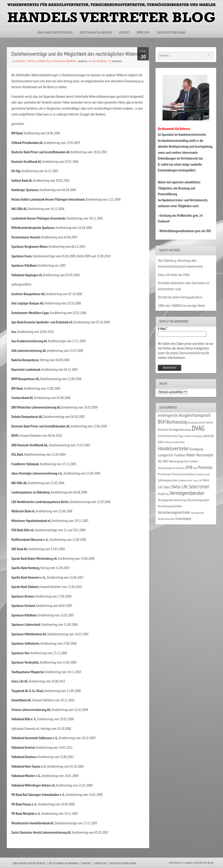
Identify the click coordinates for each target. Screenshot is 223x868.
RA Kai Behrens (98, 61)
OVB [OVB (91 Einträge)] (189, 467)
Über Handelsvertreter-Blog (55, 33)
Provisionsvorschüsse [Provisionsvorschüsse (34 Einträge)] (183, 474)
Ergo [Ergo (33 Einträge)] (181, 436)
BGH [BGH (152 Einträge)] (162, 422)
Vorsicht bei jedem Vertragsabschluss (180, 297)
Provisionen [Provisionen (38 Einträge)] (165, 474)
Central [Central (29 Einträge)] (209, 422)
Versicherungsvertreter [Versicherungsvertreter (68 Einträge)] (174, 512)
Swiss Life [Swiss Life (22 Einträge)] (197, 480)
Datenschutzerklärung (171, 33)
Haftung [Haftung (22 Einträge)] (168, 442)
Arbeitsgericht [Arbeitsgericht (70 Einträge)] (168, 415)
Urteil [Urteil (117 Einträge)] (204, 486)
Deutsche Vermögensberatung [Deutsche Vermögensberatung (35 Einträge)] (174, 430)
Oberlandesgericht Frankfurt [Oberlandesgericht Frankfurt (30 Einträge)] (184, 461)
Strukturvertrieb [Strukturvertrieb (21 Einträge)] (185, 480)
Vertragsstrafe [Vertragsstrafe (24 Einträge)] (197, 513)
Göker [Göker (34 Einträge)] (161, 442)
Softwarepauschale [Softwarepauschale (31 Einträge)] (168, 480)
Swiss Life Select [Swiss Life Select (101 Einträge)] (185, 487)
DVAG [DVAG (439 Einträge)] (198, 428)
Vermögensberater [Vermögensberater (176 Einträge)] (187, 493)
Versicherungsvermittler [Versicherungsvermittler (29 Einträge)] (170, 506)
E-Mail (163, 329)
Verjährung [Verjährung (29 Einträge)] (163, 494)
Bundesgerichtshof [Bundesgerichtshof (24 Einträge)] (196, 422)
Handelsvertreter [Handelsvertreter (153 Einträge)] (173, 448)
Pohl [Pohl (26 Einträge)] (195, 468)
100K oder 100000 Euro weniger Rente (181, 306)
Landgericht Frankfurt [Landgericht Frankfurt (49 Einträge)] (172, 455)
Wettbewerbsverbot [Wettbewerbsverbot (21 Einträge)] (166, 519)
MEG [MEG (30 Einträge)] (160, 461)
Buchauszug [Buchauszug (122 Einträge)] (177, 422)
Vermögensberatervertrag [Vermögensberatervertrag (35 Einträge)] (172, 500)
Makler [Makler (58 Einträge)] (191, 455)
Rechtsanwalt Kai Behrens (96, 33)
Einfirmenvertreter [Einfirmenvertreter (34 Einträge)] (168, 436)
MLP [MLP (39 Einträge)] (166, 461)
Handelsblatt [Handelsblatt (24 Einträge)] (179, 442)
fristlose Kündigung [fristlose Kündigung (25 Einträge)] (193, 436)
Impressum (143, 33)
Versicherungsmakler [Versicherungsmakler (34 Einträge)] (198, 500)
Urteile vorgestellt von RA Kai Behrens (52, 61)
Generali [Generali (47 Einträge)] (208, 436)
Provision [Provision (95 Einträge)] (205, 467)
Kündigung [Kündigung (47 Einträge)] (196, 449)
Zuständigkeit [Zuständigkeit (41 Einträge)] (183, 519)
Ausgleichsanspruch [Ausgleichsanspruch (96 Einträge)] (195, 415)
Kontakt (124, 33)
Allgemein (19, 61)
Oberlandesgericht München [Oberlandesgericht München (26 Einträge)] (171, 468)
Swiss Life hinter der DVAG (174, 275)
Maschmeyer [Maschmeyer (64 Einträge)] (205, 455)
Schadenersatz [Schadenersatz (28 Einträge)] (203, 474)
